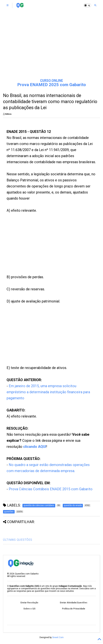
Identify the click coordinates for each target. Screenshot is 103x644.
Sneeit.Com (58, 637)
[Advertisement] (52, 48)
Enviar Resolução (29, 603)
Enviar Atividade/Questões (74, 603)
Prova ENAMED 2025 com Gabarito (52, 85)
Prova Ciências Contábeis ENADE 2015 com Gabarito (51, 489)
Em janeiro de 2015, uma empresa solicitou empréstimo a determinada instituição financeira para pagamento (48, 392)
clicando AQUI (35, 447)
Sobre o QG (29, 609)
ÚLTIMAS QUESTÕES (18, 540)
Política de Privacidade (74, 609)
